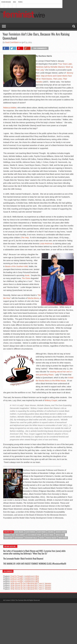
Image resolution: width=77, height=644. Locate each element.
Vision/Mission (6, 2)
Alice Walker (19, 532)
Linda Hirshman (46, 244)
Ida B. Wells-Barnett (19, 535)
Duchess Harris (61, 532)
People (20, 2)
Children (51, 532)
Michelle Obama (49, 535)
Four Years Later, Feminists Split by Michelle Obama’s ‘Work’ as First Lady (54, 67)
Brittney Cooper (51, 400)
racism (42, 538)
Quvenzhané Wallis (31, 538)
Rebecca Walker (10, 108)
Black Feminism (30, 532)
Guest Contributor (12, 42)
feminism (7, 535)
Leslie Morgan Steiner (34, 535)
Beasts (8, 266)
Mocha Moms (33, 298)
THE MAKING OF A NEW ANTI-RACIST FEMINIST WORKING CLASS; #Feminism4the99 (35, 564)
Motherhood (19, 538)
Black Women (41, 532)
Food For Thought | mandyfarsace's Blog (25, 576)
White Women (63, 538)
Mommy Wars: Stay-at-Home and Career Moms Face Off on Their (54, 76)
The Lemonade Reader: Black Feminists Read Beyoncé (23, 559)
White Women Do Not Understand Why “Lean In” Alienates (31, 583)
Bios (15, 2)
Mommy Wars (9, 538)
